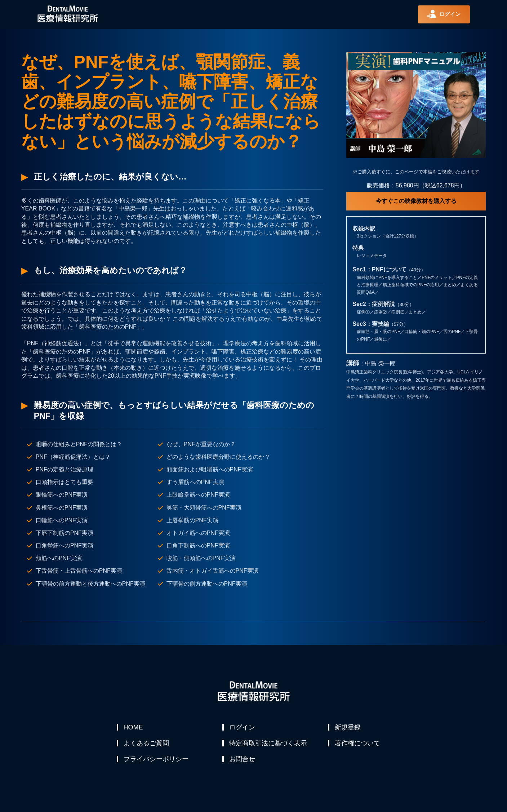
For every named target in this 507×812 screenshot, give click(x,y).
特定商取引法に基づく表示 (268, 745)
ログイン (243, 727)
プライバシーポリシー (156, 762)
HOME (134, 727)
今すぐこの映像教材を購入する (416, 201)
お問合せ (243, 762)
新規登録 (348, 727)
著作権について (358, 745)
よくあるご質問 (147, 745)
